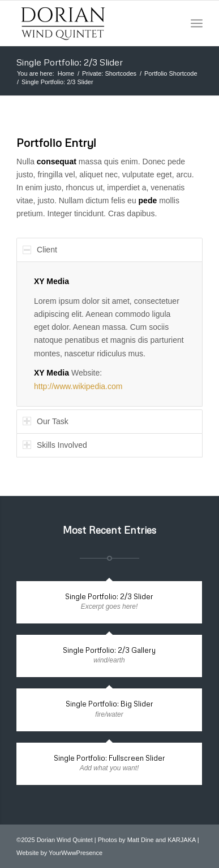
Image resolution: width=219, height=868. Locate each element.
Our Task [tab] (46, 421)
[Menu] (197, 23)
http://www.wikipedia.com (78, 386)
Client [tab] (40, 250)
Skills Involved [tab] (55, 445)
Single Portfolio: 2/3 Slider (70, 62)
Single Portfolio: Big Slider (109, 704)
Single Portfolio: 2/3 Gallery (109, 650)
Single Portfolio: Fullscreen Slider (109, 758)
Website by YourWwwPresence (59, 853)
